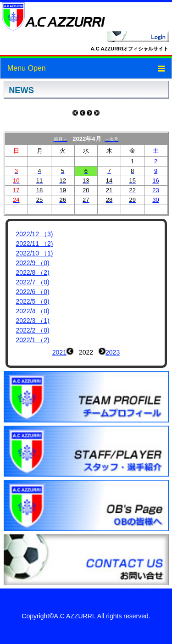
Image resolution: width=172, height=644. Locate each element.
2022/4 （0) (33, 311)
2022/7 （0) (33, 282)
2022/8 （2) (33, 272)
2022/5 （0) (33, 301)
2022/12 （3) (35, 234)
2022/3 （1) (33, 321)
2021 (59, 352)
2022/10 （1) (35, 253)
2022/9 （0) (33, 263)
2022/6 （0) (33, 292)
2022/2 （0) (33, 330)
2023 (113, 352)
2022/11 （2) (35, 244)
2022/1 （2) (33, 340)
